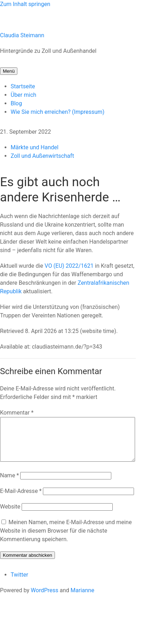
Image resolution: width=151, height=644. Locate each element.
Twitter (19, 583)
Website (10, 515)
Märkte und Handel (35, 147)
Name (10, 484)
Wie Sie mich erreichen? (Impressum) (58, 112)
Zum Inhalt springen (25, 4)
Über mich (23, 95)
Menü (9, 71)
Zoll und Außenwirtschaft (42, 156)
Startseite (23, 86)
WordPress (45, 599)
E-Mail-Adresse (21, 499)
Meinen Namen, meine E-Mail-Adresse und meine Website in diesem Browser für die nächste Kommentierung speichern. (66, 539)
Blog (16, 103)
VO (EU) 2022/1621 (69, 266)
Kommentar (17, 413)
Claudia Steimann (22, 35)
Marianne (82, 599)
